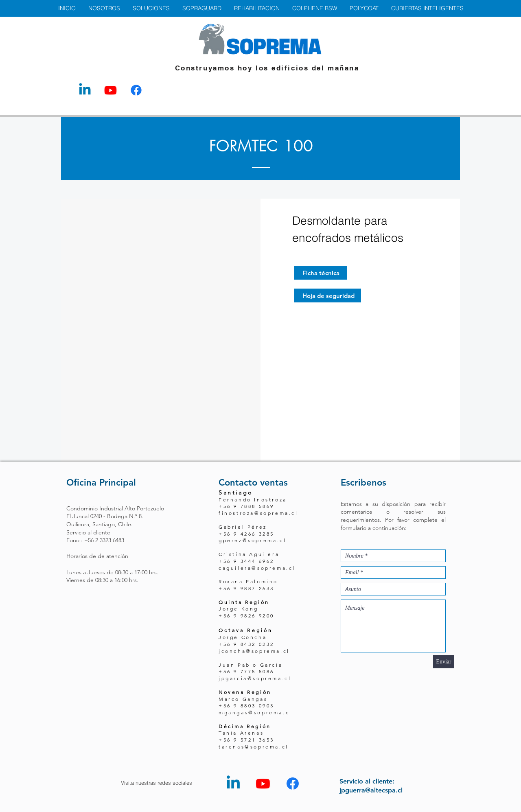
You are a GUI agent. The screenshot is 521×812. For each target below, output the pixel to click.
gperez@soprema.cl (252, 540)
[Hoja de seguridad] (328, 295)
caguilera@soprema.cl (257, 568)
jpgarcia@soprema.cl (255, 678)
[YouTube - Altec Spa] (111, 90)
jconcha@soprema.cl (254, 651)
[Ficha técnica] (321, 273)
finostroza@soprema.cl (258, 513)
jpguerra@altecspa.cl (371, 790)
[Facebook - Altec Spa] (136, 90)
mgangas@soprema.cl (255, 712)
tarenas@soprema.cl (254, 747)
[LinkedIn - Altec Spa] (85, 90)
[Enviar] (444, 662)
